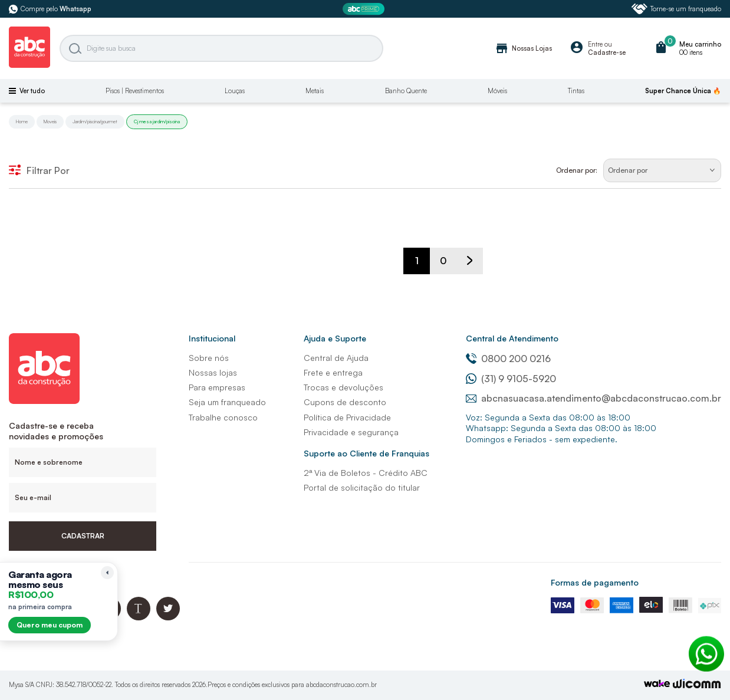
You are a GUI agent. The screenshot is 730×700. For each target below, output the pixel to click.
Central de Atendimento (512, 338)
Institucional (212, 338)
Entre (595, 44)
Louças (235, 91)
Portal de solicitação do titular (362, 487)
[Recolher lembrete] (107, 573)
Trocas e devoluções (343, 387)
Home (22, 121)
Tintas (576, 91)
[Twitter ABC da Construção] (168, 617)
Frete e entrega (333, 372)
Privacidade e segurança (351, 432)
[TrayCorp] (657, 684)
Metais (315, 91)
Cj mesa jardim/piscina (157, 121)
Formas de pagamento (595, 582)
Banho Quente (406, 91)
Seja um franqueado (227, 402)
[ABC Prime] (365, 9)
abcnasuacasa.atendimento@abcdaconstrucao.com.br (593, 398)
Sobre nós (209, 358)
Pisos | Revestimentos (135, 91)
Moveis (50, 121)
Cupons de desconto (345, 402)
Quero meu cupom (50, 625)
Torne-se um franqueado (676, 9)
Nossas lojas (213, 372)
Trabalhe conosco (223, 417)
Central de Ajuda (336, 358)
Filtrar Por (39, 170)
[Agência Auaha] (697, 685)
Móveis (497, 91)
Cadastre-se (607, 52)
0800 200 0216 (508, 359)
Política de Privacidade (347, 417)
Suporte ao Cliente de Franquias (366, 453)
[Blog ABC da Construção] (139, 617)
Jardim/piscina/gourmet (95, 121)
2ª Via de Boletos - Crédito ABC (366, 473)
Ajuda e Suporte (335, 338)
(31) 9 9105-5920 (511, 379)
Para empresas (217, 387)
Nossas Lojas (523, 48)
